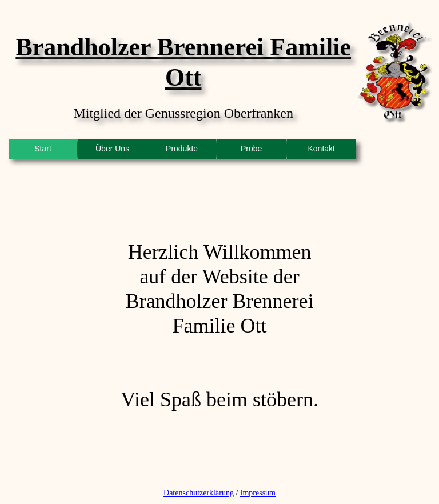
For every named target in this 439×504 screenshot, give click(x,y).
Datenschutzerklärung (199, 493)
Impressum (258, 493)
